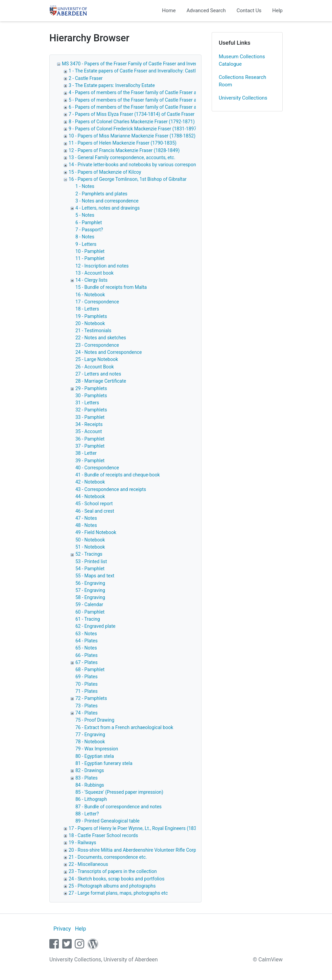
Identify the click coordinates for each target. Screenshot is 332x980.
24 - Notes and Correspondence (109, 352)
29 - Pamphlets (91, 388)
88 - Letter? (87, 814)
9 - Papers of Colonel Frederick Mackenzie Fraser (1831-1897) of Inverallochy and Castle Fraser (168, 129)
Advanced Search (206, 10)
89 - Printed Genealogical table (108, 821)
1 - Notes (85, 186)
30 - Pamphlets (91, 396)
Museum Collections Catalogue (242, 60)
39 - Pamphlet (90, 461)
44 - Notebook (90, 496)
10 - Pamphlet (90, 251)
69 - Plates (87, 677)
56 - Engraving (90, 583)
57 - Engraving (90, 590)
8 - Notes (85, 237)
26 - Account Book (95, 367)
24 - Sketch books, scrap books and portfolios (116, 879)
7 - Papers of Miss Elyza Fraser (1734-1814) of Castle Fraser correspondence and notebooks (165, 114)
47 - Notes (86, 518)
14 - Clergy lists (91, 280)
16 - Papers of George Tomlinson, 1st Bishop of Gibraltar (128, 179)
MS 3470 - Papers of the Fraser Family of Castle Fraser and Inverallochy (137, 64)
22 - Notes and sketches (101, 338)
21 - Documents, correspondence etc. (108, 857)
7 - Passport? (89, 230)
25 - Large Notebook (97, 359)
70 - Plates (87, 684)
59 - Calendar (89, 604)
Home (169, 10)
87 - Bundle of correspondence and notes (118, 807)
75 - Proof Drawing (95, 720)
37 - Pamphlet (90, 446)
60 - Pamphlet (90, 612)
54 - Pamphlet (90, 569)
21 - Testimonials (93, 331)
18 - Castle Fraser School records (103, 835)
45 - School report (94, 504)
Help (277, 10)
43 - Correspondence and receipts (111, 489)
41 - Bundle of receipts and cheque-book (118, 475)
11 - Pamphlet (90, 258)
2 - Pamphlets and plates (101, 194)
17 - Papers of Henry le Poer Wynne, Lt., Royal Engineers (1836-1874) (141, 828)
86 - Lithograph (91, 799)
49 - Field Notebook (96, 532)
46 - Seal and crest (95, 511)
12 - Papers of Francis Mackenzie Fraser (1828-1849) (124, 150)
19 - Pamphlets (91, 316)
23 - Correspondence (97, 345)
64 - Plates (87, 641)
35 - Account (89, 431)
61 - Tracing (88, 619)
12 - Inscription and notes (102, 266)
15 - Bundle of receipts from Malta (111, 287)
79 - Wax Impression (97, 749)
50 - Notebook (90, 540)
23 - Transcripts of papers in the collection (113, 871)
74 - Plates (87, 713)
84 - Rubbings (90, 785)
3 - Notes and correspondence (107, 201)
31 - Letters (87, 403)
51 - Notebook (90, 547)
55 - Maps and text (95, 576)
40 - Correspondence (97, 468)
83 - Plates (87, 778)
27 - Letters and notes (98, 374)
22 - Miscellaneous (88, 864)
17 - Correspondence (97, 302)
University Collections (243, 98)
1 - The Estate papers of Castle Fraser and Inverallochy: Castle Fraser (141, 71)
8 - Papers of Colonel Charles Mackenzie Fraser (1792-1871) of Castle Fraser (149, 122)
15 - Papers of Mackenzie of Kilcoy (105, 172)
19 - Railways (82, 843)
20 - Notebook (90, 323)
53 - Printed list (91, 561)
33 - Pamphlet (90, 417)
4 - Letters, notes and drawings (108, 208)
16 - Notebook (90, 295)
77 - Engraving (90, 734)
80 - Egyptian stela (95, 756)
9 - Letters (86, 244)
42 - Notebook (90, 482)
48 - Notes (86, 525)
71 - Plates (87, 691)
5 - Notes (85, 215)
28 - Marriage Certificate (101, 381)
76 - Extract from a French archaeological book (124, 727)
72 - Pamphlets (91, 698)
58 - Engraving (90, 597)
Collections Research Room (242, 81)
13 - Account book (94, 273)
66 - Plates (87, 655)
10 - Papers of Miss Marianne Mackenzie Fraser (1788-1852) (132, 136)
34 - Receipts (89, 424)
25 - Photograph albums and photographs (112, 886)
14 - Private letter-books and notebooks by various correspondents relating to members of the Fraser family (181, 165)
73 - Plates (87, 706)
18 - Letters (87, 309)
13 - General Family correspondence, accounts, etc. (122, 157)
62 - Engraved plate (95, 626)
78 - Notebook (90, 742)
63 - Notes (86, 634)
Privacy (62, 929)
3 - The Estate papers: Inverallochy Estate (112, 85)
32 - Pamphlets (91, 410)
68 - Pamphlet (90, 669)
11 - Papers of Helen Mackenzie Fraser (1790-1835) (123, 143)
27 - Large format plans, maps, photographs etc (118, 893)
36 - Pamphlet (90, 439)
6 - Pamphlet (89, 222)
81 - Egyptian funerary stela (104, 763)
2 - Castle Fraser (86, 78)
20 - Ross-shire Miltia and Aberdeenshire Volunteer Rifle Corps (134, 850)
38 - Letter (86, 453)
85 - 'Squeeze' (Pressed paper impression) (119, 792)
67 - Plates (87, 662)
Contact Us (249, 10)
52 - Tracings (89, 554)
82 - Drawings (90, 770)
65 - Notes (86, 648)
